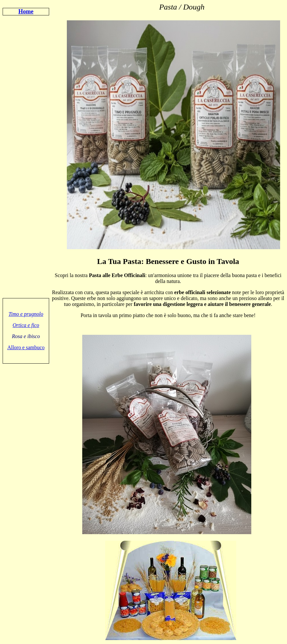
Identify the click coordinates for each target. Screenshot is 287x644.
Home (26, 11)
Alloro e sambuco (26, 347)
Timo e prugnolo (26, 314)
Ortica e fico (26, 325)
